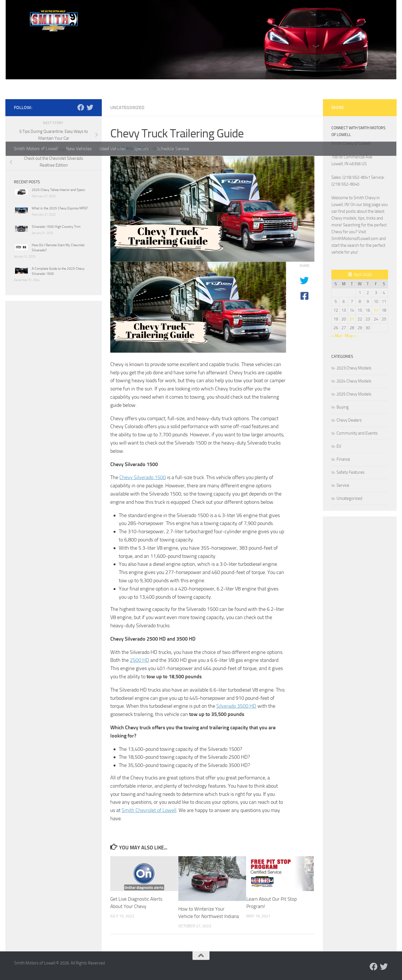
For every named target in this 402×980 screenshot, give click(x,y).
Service (343, 485)
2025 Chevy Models (354, 394)
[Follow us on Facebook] (81, 107)
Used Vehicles (113, 149)
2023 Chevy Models (354, 368)
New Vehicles (79, 149)
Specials (141, 149)
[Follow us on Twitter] (90, 107)
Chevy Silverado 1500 (143, 477)
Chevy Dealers (349, 420)
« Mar (337, 336)
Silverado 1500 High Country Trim (56, 227)
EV (339, 446)
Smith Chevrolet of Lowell (149, 810)
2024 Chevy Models (354, 381)
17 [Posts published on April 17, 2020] (376, 310)
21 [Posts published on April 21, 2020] (352, 319)
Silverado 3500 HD (236, 706)
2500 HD (139, 660)
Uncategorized (127, 108)
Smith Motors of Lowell (36, 149)
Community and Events (357, 433)
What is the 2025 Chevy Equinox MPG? (60, 208)
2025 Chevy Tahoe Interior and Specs (58, 190)
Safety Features (351, 472)
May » (350, 336)
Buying (343, 407)
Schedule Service (173, 149)
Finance (343, 459)
